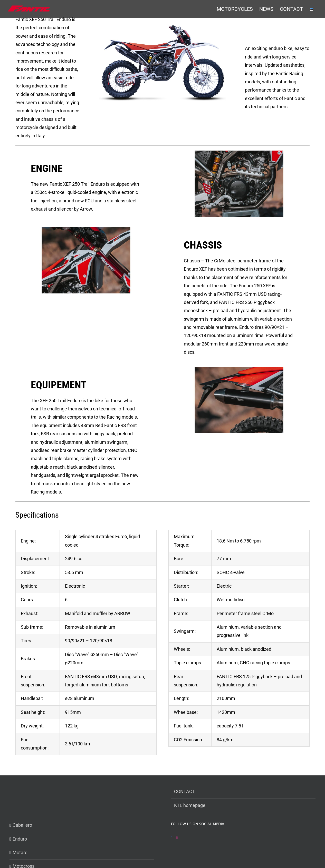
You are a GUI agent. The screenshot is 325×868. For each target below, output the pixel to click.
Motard (20, 852)
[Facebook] (172, 838)
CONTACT (185, 791)
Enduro (20, 839)
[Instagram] (177, 838)
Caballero (22, 825)
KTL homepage (190, 805)
